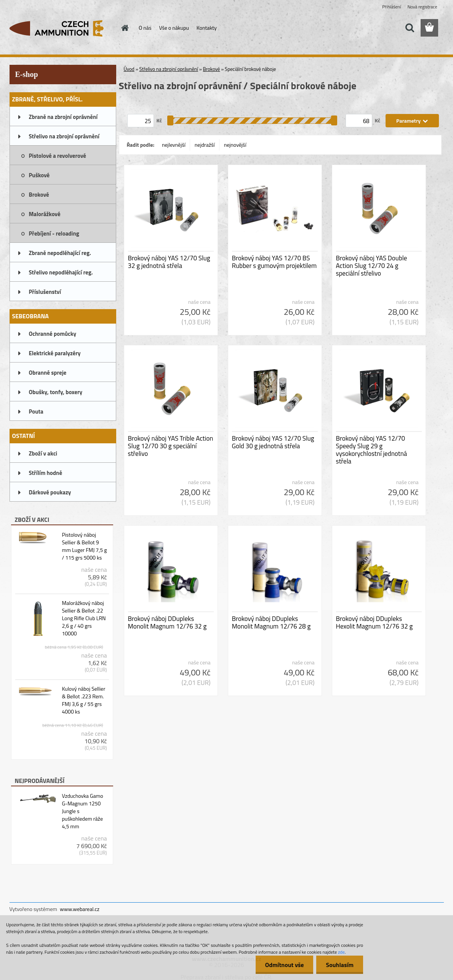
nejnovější (235, 145)
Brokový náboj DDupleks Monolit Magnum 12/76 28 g (271, 622)
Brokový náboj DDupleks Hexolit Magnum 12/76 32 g (375, 622)
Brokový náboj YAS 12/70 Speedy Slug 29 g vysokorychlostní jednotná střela (372, 450)
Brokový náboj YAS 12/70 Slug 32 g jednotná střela (169, 262)
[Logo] (62, 28)
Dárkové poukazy (50, 492)
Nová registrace (422, 7)
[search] (410, 28)
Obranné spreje (48, 373)
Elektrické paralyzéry (55, 353)
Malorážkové (45, 214)
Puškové (39, 175)
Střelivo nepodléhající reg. (61, 272)
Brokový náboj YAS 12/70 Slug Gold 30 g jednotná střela (273, 442)
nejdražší (205, 145)
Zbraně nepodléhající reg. (60, 253)
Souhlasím (340, 965)
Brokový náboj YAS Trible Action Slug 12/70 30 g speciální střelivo (171, 446)
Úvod (129, 69)
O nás (145, 28)
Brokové (39, 195)
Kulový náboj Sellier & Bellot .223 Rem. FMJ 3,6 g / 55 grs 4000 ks (83, 700)
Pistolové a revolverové (58, 156)
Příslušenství (45, 292)
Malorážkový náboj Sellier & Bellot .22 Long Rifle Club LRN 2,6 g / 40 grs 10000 (84, 618)
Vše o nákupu (174, 28)
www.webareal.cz (80, 909)
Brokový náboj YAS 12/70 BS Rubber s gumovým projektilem (275, 262)
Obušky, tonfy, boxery (56, 392)
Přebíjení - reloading (54, 233)
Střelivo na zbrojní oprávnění (64, 136)
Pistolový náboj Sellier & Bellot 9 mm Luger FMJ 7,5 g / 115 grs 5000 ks (84, 546)
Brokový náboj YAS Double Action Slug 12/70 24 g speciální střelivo (372, 266)
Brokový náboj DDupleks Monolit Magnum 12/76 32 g (167, 622)
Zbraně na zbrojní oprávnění (63, 117)
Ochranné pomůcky (53, 334)
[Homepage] (124, 28)
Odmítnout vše (285, 965)
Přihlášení (391, 7)
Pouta (36, 411)
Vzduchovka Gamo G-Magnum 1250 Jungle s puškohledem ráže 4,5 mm (82, 811)
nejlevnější (174, 145)
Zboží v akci (43, 453)
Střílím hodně (46, 473)
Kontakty (207, 28)
